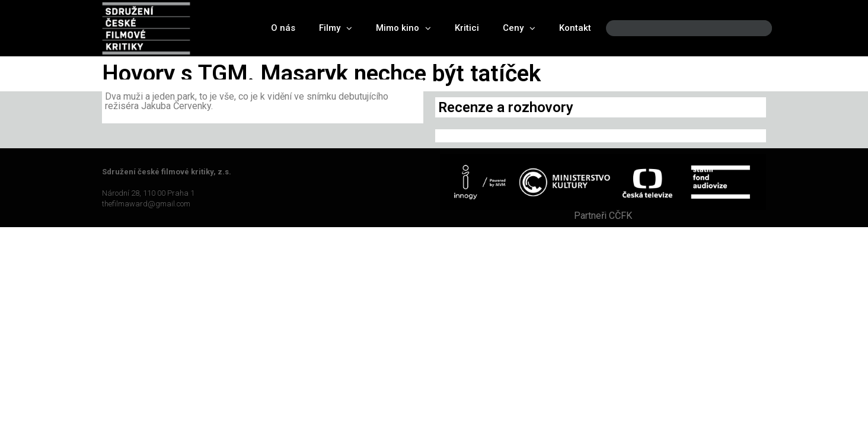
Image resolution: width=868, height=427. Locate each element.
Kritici (467, 28)
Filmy (336, 28)
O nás (283, 28)
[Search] (753, 28)
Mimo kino (403, 28)
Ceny (519, 28)
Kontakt (575, 28)
